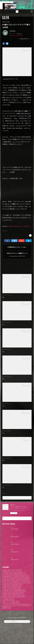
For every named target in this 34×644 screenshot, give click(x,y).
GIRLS (7, 613)
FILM (6, 599)
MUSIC (15, 599)
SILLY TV (16, 590)
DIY (27, 602)
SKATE (25, 599)
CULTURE (18, 613)
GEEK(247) (5, 231)
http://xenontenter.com (16, 36)
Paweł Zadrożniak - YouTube (19, 226)
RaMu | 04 (14, 554)
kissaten (13, 31)
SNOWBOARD (17, 602)
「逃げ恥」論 (8, 619)
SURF (6, 602)
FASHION (8, 596)
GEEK (6, 18)
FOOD (17, 596)
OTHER (7, 627)
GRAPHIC (8, 610)
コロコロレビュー (9, 624)
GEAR (16, 607)
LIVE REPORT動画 (24, 624)
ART (25, 596)
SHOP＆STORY (20, 593)
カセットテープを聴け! (11, 622)
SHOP (7, 605)
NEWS (7, 590)
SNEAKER (17, 605)
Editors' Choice (19, 616)
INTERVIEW (20, 610)
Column (7, 616)
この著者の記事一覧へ (25, 39)
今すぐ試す (22, 7)
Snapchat (8, 593)
